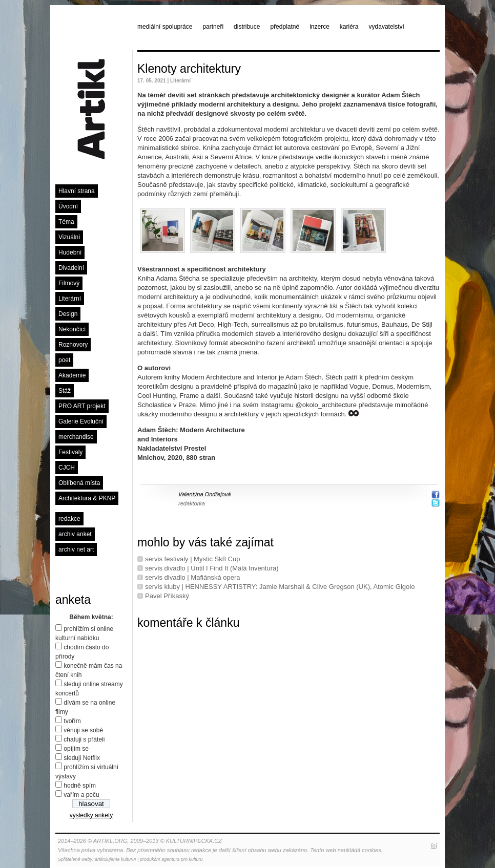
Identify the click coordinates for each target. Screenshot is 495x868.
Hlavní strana (77, 191)
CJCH (67, 468)
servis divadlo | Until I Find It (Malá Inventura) (212, 568)
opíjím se (76, 749)
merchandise (76, 437)
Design (68, 314)
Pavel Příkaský (167, 596)
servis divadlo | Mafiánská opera (192, 577)
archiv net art (76, 549)
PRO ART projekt (82, 406)
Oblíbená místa (79, 483)
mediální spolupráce (165, 27)
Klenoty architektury (189, 69)
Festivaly (70, 452)
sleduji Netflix (82, 758)
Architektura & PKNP (87, 498)
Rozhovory (73, 345)
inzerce (319, 27)
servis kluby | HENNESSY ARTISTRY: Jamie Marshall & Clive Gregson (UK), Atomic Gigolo (280, 587)
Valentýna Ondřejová (204, 494)
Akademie (72, 375)
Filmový (69, 283)
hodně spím (80, 786)
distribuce (247, 27)
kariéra (349, 27)
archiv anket (75, 534)
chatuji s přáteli (84, 739)
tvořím (72, 721)
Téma (66, 222)
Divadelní (71, 268)
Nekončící (72, 329)
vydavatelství (387, 27)
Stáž (65, 391)
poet (64, 360)
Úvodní (68, 206)
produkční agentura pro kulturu (171, 859)
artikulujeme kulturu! (116, 859)
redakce (69, 519)
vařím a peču (81, 795)
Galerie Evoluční (81, 421)
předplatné (285, 27)
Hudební (70, 252)
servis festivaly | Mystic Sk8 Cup (192, 559)
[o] (434, 845)
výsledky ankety (91, 815)
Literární (70, 299)
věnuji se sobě (83, 730)
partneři (213, 27)
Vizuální (69, 237)
